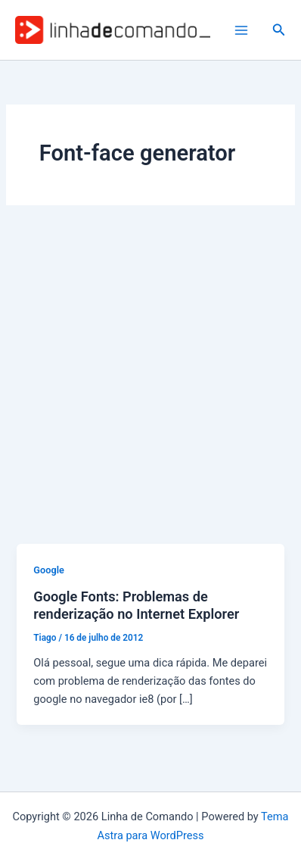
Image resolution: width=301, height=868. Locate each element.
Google (49, 570)
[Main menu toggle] (241, 30)
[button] (279, 30)
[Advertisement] (150, 386)
